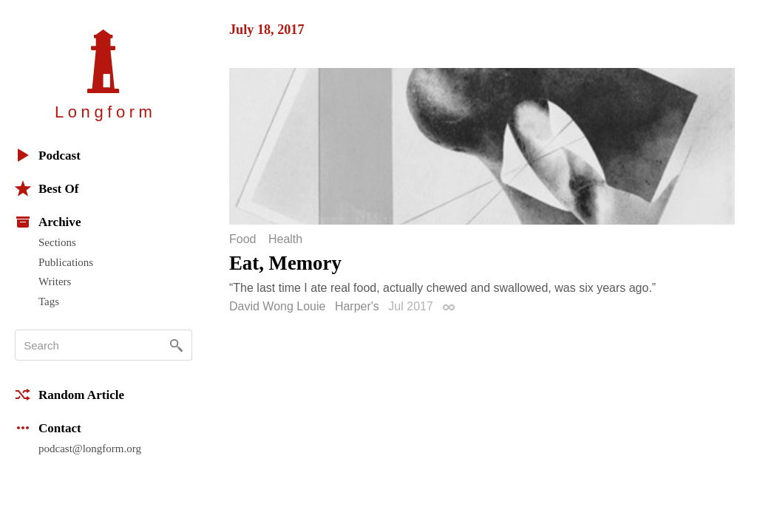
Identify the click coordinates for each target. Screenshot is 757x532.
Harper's (357, 306)
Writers (55, 282)
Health (285, 239)
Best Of (47, 188)
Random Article (69, 395)
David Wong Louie (277, 306)
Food (242, 239)
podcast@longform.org (90, 449)
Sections (57, 242)
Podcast (48, 155)
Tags (49, 301)
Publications (66, 262)
